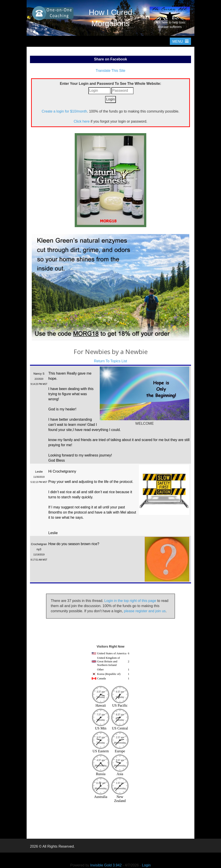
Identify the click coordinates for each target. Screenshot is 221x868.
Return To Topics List (110, 361)
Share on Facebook (110, 59)
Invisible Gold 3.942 (106, 865)
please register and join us (145, 611)
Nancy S (39, 374)
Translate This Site (111, 71)
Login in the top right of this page (130, 601)
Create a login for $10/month (64, 111)
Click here (82, 121)
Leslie (39, 472)
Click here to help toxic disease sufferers (170, 18)
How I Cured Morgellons (111, 18)
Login (146, 865)
